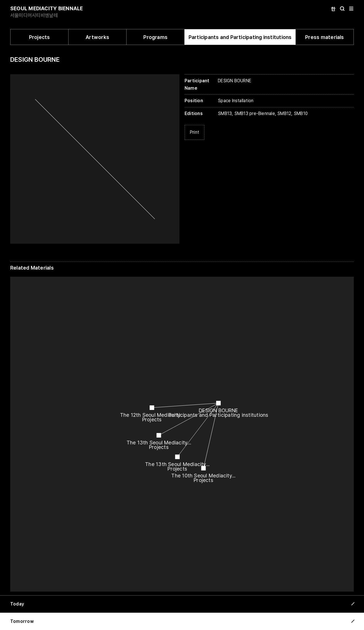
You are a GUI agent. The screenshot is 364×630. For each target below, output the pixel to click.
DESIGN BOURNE (35, 59)
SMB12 (284, 113)
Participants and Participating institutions (240, 37)
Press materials (324, 37)
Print (195, 132)
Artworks (97, 37)
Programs (155, 37)
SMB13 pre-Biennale (255, 113)
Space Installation (236, 101)
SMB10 (301, 113)
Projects (40, 37)
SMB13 (225, 113)
